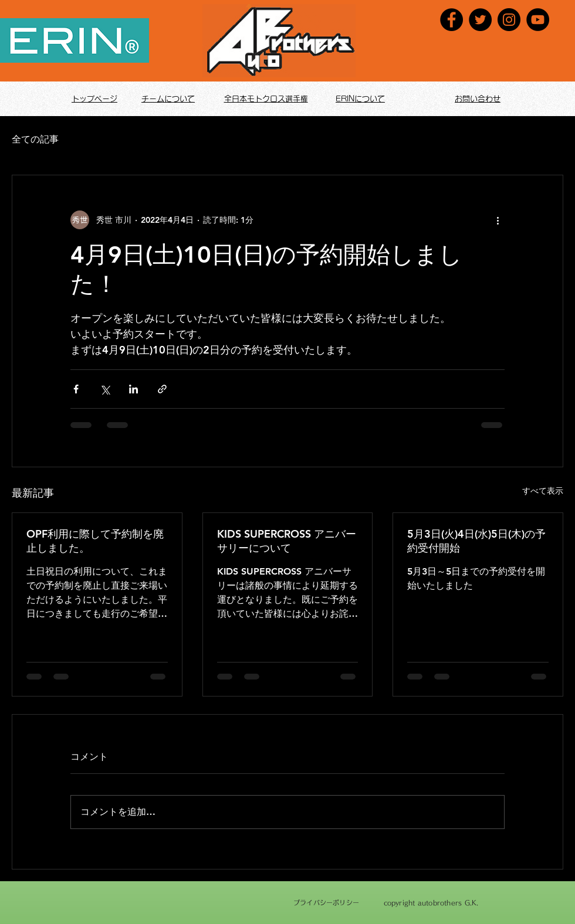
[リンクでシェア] (162, 389)
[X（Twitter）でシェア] (105, 389)
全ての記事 (35, 139)
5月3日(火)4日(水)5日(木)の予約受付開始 (476, 541)
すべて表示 (543, 491)
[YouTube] (538, 20)
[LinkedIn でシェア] (133, 389)
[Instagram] (509, 20)
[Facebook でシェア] (76, 389)
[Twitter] (480, 20)
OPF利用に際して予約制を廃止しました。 (95, 541)
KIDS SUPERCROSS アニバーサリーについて (287, 541)
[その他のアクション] (498, 220)
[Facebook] (451, 20)
